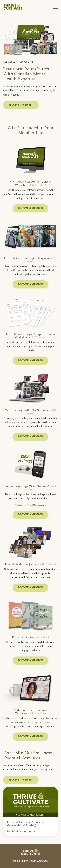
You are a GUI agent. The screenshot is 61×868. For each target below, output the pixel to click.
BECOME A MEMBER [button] (21, 105)
